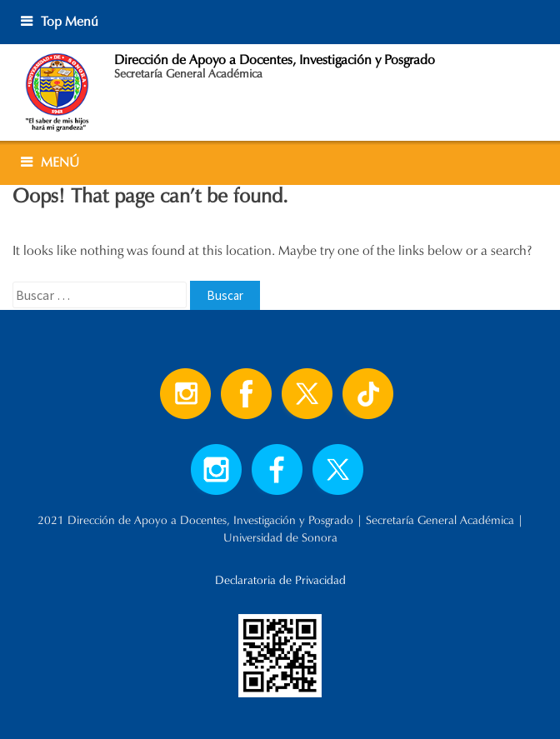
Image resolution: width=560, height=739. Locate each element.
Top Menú (70, 21)
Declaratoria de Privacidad (280, 580)
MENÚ (60, 162)
